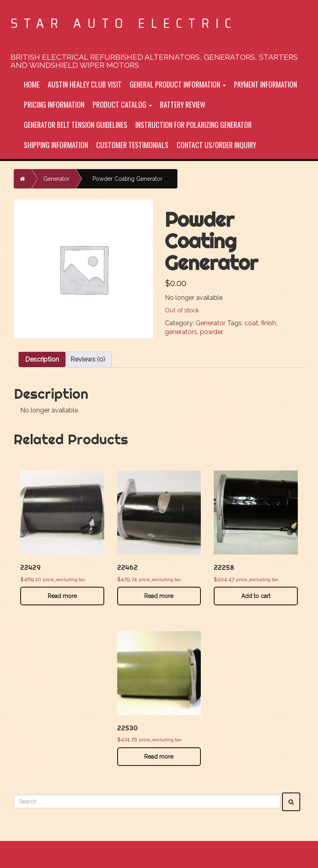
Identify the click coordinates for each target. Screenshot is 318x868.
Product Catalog (122, 105)
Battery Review (183, 105)
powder (212, 332)
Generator (56, 179)
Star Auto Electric (124, 23)
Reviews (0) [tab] (88, 359)
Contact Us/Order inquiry (216, 145)
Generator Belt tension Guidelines (76, 125)
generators (181, 332)
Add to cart (256, 596)
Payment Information (265, 84)
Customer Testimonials (132, 145)
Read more (62, 596)
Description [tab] (42, 359)
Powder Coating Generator (127, 179)
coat (251, 323)
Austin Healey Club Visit (85, 84)
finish (269, 323)
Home (32, 84)
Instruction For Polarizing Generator (194, 125)
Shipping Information (56, 145)
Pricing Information (54, 105)
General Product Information (178, 84)
